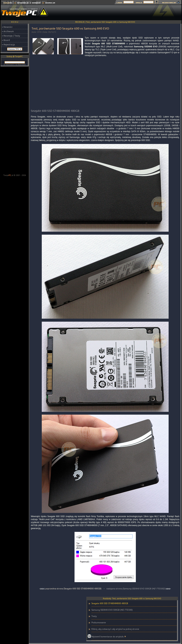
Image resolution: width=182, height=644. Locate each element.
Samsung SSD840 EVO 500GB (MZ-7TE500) (112, 610)
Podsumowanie (99, 622)
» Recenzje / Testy (11, 36)
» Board (6, 40)
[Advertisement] (117, 12)
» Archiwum (8, 31)
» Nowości (7, 27)
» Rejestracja (8, 44)
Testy (94, 616)
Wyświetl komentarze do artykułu (108, 637)
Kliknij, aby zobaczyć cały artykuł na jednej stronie (115, 629)
